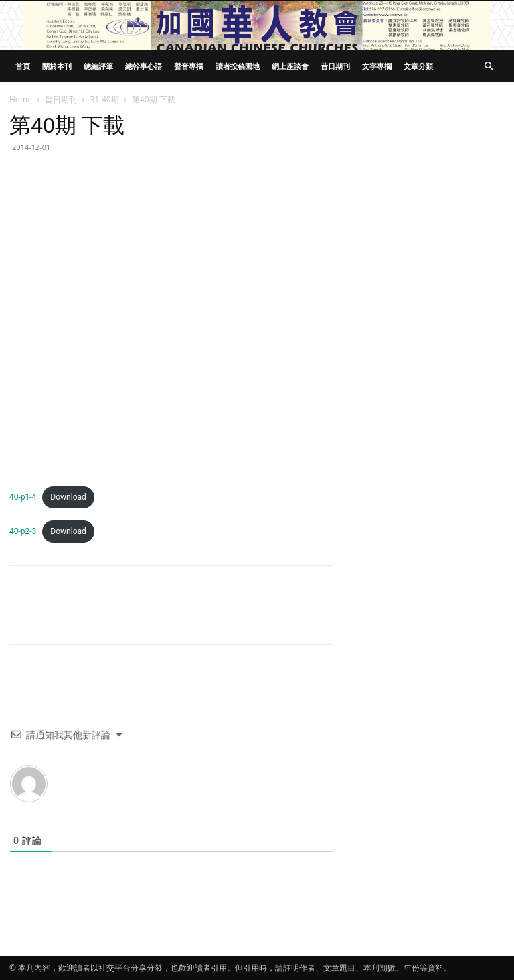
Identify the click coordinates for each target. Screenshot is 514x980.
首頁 (23, 66)
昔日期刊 (335, 66)
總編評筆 (98, 66)
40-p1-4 (23, 497)
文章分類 (418, 66)
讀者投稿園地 (238, 66)
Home (21, 99)
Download (68, 497)
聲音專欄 (189, 66)
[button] (489, 67)
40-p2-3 (23, 531)
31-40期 (104, 99)
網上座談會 (290, 66)
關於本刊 (57, 66)
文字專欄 (377, 66)
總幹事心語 (144, 66)
